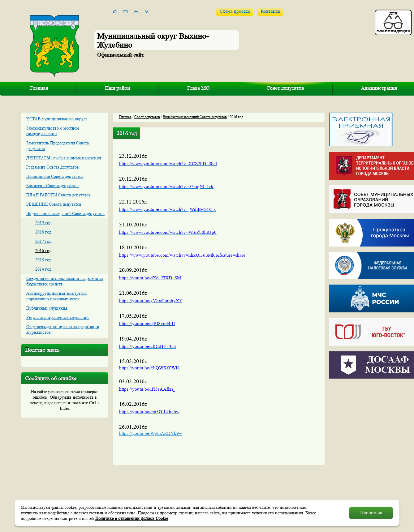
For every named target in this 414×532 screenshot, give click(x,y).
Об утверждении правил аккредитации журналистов (63, 329)
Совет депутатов (285, 88)
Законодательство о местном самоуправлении (53, 131)
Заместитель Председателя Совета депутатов (58, 146)
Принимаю (371, 513)
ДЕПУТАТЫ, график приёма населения (64, 158)
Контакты (271, 11)
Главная (39, 88)
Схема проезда (235, 11)
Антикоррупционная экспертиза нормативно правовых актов (56, 296)
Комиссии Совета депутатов (52, 186)
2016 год (43, 251)
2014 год (43, 269)
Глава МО (198, 88)
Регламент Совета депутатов (53, 167)
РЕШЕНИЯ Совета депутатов (54, 204)
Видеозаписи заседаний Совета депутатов (65, 213)
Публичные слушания (47, 308)
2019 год (43, 223)
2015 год (43, 260)
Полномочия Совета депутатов (55, 176)
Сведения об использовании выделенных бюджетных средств (65, 281)
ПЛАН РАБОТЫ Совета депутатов (58, 195)
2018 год (43, 232)
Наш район (117, 88)
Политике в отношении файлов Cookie (132, 518)
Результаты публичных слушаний (58, 317)
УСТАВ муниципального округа (57, 119)
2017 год (43, 241)
